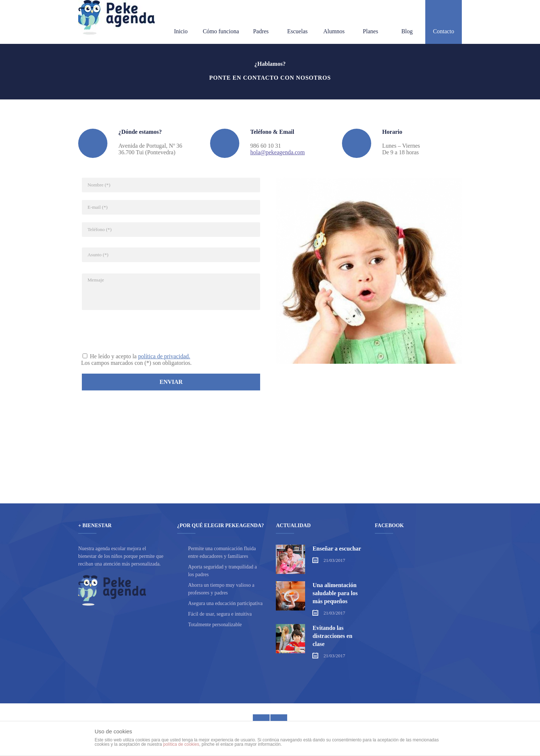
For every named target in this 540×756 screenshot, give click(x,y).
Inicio (181, 23)
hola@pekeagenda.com (277, 152)
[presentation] (137, 331)
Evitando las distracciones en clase (332, 636)
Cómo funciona (221, 23)
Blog (407, 23)
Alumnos (334, 23)
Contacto (444, 23)
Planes (370, 23)
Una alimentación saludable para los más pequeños (335, 593)
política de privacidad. (164, 356)
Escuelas (297, 23)
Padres (261, 23)
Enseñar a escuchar (337, 549)
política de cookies (181, 744)
